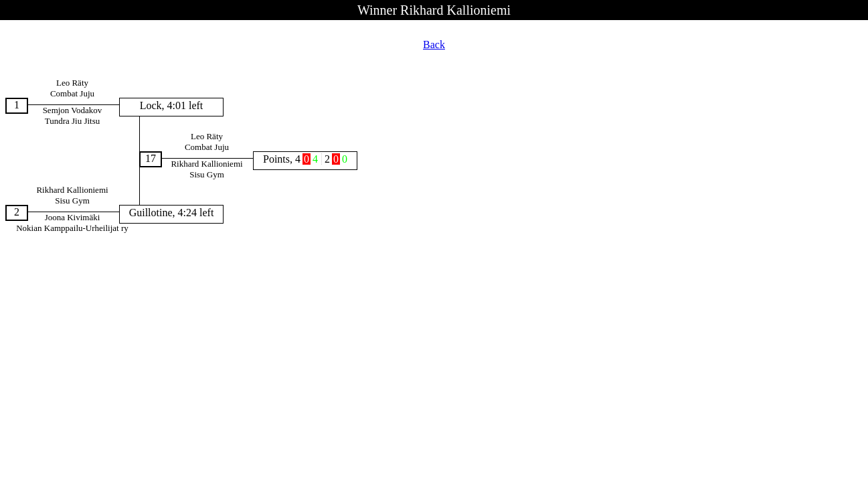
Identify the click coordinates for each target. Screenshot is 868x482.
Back (434, 45)
